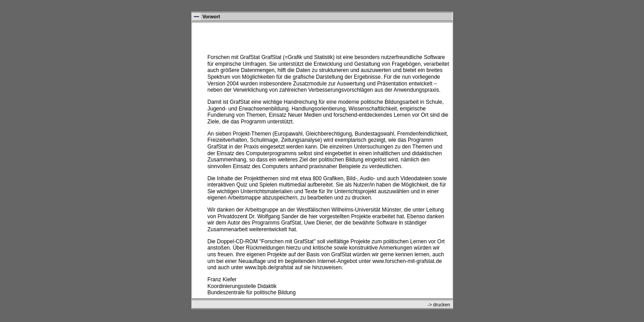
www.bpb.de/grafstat (269, 267)
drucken (442, 305)
